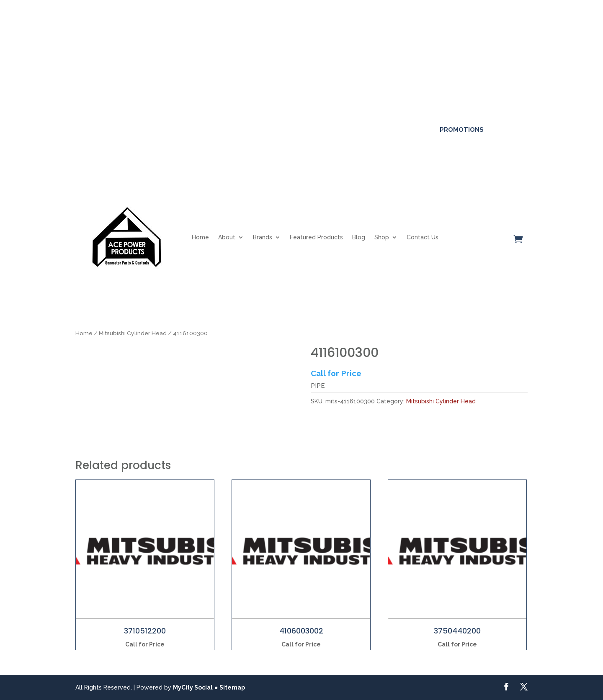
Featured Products (316, 237)
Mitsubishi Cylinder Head (133, 333)
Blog (359, 237)
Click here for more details (328, 42)
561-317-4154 (104, 129)
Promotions (462, 130)
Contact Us (423, 237)
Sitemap (232, 687)
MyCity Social (193, 687)
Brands (263, 237)
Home (200, 237)
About (227, 237)
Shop (382, 237)
